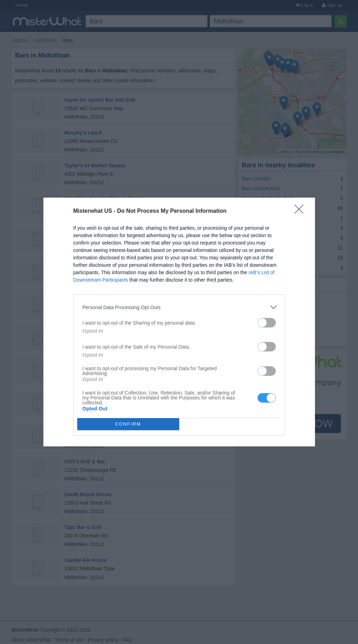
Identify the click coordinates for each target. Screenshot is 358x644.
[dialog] (179, 322)
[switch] (267, 323)
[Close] (301, 211)
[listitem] (179, 307)
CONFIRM (128, 424)
